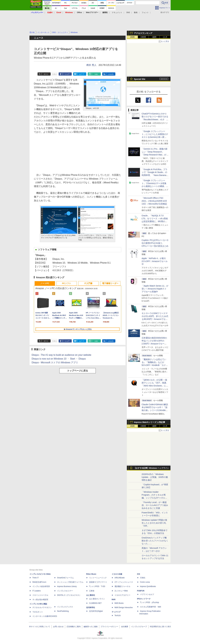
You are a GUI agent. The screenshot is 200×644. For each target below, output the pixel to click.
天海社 (143, 578)
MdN (114, 600)
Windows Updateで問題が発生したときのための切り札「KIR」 (154, 523)
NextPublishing (63, 611)
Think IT (36, 578)
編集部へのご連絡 (91, 627)
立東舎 (92, 591)
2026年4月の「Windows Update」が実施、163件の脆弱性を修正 (155, 477)
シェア (67, 74)
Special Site (140, 79)
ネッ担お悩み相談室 (40, 600)
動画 (136, 13)
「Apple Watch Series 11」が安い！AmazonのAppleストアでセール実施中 (155, 289)
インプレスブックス (65, 607)
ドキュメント (117, 13)
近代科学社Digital (96, 611)
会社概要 (125, 627)
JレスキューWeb (121, 591)
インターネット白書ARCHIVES (45, 616)
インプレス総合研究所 (41, 586)
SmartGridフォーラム (66, 578)
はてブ (82, 74)
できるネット (38, 612)
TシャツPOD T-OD (97, 586)
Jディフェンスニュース (124, 582)
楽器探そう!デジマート (98, 582)
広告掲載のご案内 (74, 627)
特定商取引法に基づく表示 (160, 627)
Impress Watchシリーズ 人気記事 (150, 422)
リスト (54, 74)
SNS (128, 13)
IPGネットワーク (144, 599)
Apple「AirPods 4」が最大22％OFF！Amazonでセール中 (155, 261)
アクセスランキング (143, 33)
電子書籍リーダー (110, 283)
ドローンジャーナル (40, 595)
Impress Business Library (67, 586)
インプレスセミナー (65, 591)
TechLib (118, 616)
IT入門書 (88, 283)
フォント (145, 13)
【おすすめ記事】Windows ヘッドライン (151, 468)
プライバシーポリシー (109, 627)
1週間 (154, 37)
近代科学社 (91, 608)
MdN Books (119, 603)
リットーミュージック (98, 578)
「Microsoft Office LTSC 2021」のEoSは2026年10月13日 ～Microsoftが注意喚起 (154, 201)
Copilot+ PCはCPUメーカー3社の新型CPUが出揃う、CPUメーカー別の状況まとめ (155, 243)
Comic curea (145, 582)
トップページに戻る (78, 371)
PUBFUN (141, 591)
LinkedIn (111, 74)
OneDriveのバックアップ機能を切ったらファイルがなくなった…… (155, 541)
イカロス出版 (117, 574)
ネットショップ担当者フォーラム (70, 582)
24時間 (143, 37)
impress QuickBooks (148, 586)
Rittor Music (91, 574)
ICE (139, 574)
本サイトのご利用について (40, 627)
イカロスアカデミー (122, 595)
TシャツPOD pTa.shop (150, 602)
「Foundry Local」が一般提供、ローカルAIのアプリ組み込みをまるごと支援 (155, 505)
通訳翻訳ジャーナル (122, 586)
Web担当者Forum (39, 582)
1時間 (132, 37)
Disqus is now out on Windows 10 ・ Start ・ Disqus (59, 359)
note (96, 74)
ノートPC (45, 283)
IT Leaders (37, 591)
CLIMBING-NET (95, 603)
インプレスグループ (139, 627)
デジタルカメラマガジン (42, 608)
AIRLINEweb (120, 578)
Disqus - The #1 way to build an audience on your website (62, 355)
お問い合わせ (58, 627)
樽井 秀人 (91, 65)
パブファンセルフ (147, 594)
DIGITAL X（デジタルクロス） (69, 595)
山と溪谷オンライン (97, 599)
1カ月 (165, 37)
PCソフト (67, 283)
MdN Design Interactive (124, 608)
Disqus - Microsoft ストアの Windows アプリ (55, 362)
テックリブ (116, 612)
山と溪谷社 (91, 595)
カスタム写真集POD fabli (151, 607)
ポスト (46, 74)
